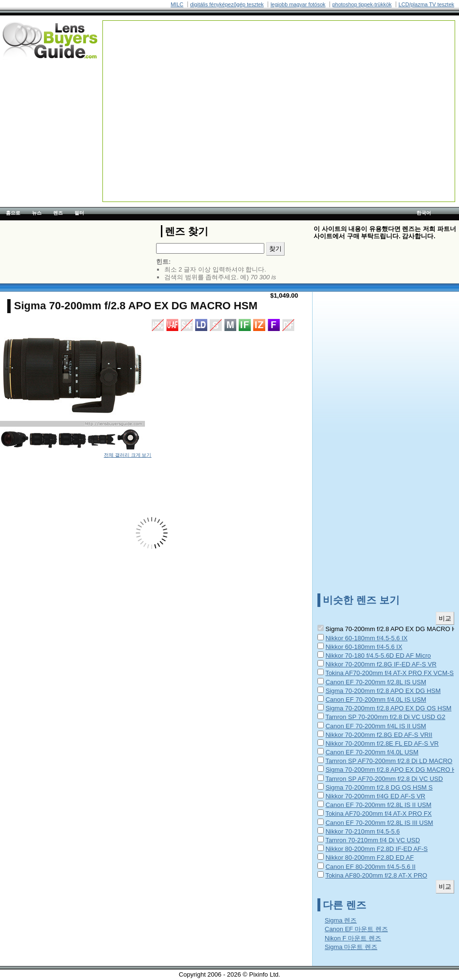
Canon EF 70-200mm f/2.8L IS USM (376, 682)
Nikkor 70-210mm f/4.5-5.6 (363, 831)
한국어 (424, 213)
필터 (79, 213)
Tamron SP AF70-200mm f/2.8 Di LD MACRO (389, 761)
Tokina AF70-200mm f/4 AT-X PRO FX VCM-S (389, 673)
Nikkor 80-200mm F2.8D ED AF (370, 857)
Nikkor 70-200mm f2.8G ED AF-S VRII (379, 735)
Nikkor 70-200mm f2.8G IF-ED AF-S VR (381, 664)
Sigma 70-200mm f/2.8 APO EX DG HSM (383, 691)
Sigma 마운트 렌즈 (351, 947)
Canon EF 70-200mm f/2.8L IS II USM (379, 805)
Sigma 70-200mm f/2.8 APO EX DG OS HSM (389, 708)
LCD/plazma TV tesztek (426, 4)
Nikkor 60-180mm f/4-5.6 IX (364, 647)
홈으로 (13, 213)
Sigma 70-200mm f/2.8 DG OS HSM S (379, 787)
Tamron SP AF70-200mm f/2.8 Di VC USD (384, 779)
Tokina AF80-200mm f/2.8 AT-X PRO (376, 875)
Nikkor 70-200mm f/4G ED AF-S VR (376, 796)
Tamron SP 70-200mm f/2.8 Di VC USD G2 (385, 717)
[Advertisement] (200, 88)
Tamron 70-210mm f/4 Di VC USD (373, 840)
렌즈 (58, 213)
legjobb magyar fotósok (298, 4)
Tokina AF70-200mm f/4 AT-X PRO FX (378, 814)
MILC (177, 4)
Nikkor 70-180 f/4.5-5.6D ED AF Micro (378, 656)
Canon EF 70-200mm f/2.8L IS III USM (380, 823)
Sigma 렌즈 (341, 920)
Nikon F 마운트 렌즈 (353, 938)
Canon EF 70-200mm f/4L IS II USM (376, 726)
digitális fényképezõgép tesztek (227, 4)
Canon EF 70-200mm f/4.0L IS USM (376, 699)
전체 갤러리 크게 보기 (128, 455)
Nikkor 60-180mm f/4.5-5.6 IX (367, 638)
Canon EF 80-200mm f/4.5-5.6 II (371, 867)
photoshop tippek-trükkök (362, 4)
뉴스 (37, 213)
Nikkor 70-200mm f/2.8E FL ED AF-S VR (382, 743)
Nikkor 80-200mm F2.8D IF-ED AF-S (377, 849)
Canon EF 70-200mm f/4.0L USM (372, 752)
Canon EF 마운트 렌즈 (356, 929)
